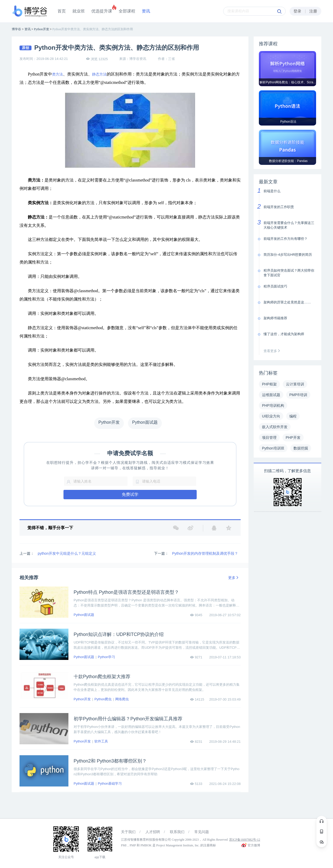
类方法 (57, 74)
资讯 (146, 11)
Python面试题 (84, 615)
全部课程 (127, 11)
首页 (62, 11)
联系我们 (177, 832)
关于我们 (128, 832)
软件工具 (101, 741)
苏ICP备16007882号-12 (245, 840)
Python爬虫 (103, 699)
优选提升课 (102, 11)
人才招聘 (153, 832)
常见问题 (202, 832)
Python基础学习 (110, 783)
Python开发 (82, 699)
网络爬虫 (122, 699)
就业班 (79, 11)
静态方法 (99, 74)
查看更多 (273, 351)
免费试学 (130, 494)
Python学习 (106, 657)
